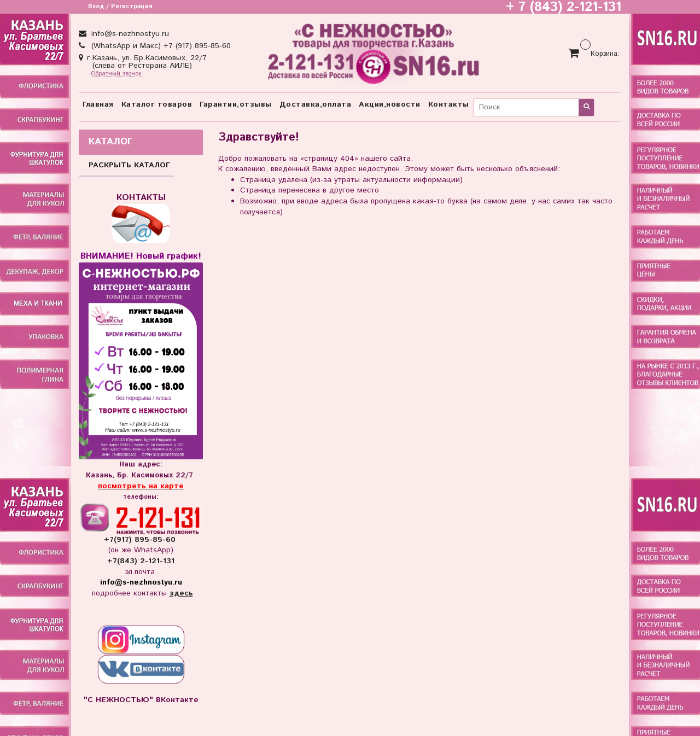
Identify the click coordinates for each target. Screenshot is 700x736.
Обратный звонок (116, 74)
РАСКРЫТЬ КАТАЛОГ (129, 165)
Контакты (449, 104)
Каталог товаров (157, 104)
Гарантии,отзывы (236, 104)
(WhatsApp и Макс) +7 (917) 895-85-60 (160, 46)
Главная (98, 104)
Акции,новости (390, 104)
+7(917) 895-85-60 (141, 540)
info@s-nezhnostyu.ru (129, 34)
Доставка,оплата (316, 104)
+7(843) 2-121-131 (141, 561)
